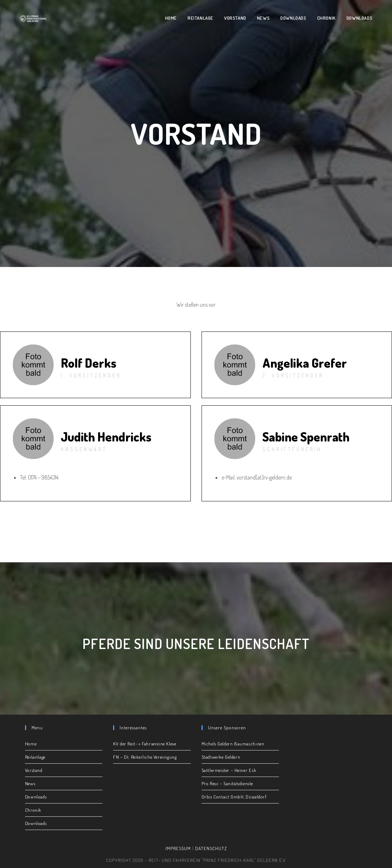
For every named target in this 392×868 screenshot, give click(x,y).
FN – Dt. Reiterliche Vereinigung (145, 757)
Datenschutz (211, 848)
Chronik (33, 810)
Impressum (178, 848)
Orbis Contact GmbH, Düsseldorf (234, 797)
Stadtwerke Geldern (221, 757)
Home (31, 744)
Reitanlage (35, 757)
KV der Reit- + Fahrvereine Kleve (145, 744)
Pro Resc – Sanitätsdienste (228, 783)
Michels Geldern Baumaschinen (233, 744)
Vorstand (34, 770)
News (30, 783)
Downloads (36, 797)
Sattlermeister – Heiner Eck (229, 770)
